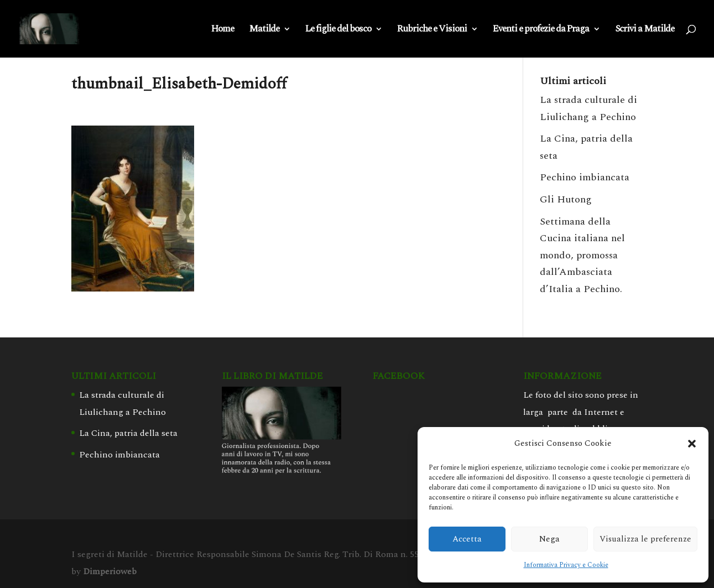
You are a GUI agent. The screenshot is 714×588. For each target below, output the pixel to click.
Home (223, 30)
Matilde (264, 30)
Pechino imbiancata (585, 177)
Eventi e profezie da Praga (541, 30)
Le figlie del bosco (338, 30)
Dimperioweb (110, 571)
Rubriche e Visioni (432, 30)
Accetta (467, 539)
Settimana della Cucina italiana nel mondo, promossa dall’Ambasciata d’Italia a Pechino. (582, 255)
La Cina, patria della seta (128, 433)
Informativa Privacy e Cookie (566, 565)
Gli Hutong (566, 199)
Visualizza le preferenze (645, 539)
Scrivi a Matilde (645, 30)
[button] (692, 444)
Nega (549, 539)
